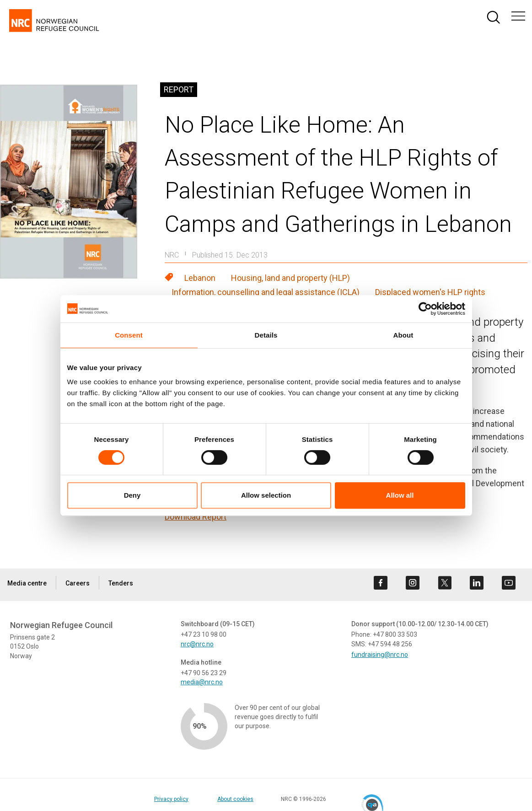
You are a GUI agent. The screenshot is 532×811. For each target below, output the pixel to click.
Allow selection (266, 495)
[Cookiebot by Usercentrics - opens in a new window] (425, 309)
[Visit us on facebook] (381, 583)
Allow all (400, 495)
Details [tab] (266, 335)
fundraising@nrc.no (380, 655)
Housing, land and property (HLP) (290, 278)
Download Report (196, 517)
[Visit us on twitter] (445, 583)
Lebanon (200, 278)
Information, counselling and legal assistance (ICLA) (266, 292)
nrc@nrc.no (197, 644)
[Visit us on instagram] (413, 583)
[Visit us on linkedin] (477, 583)
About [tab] (403, 335)
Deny (132, 495)
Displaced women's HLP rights (430, 292)
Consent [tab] (129, 335)
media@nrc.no (202, 682)
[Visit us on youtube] (509, 583)
